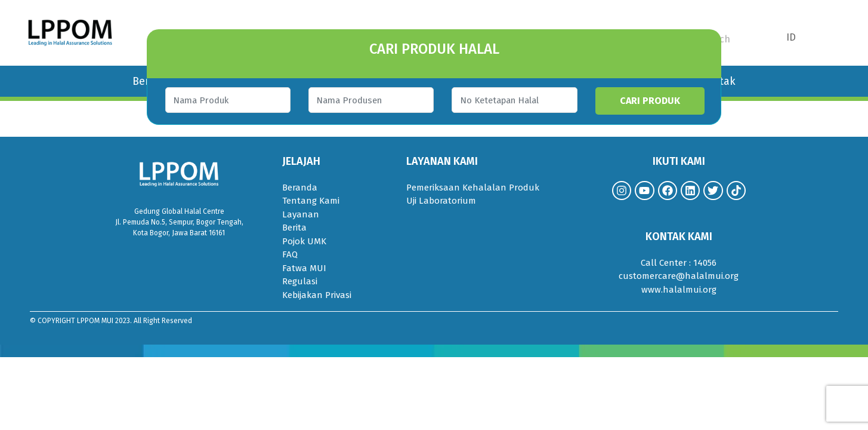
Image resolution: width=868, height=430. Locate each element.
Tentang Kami (311, 201)
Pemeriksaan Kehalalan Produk (473, 188)
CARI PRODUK (658, 101)
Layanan (301, 214)
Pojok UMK (304, 241)
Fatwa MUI (304, 268)
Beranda (300, 188)
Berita (294, 228)
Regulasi (300, 281)
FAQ (290, 254)
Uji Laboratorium (441, 201)
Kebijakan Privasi (317, 295)
